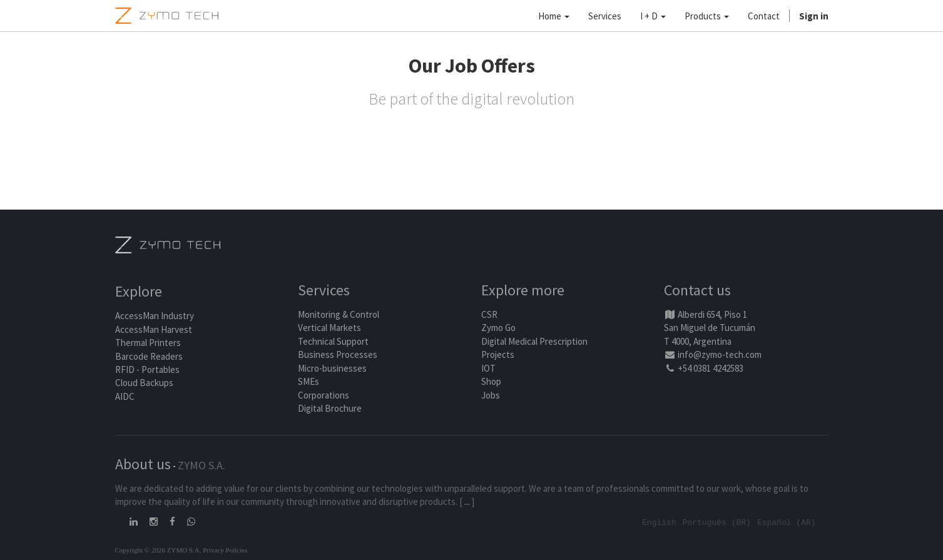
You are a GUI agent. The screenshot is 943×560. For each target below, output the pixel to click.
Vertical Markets (329, 328)
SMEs (308, 381)
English (659, 522)
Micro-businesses (332, 368)
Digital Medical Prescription (534, 341)
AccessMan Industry (155, 316)
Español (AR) (787, 522)
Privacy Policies (225, 549)
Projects (498, 355)
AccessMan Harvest (154, 329)
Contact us (697, 291)
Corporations (324, 395)
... (467, 501)
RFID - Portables (147, 369)
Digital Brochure (331, 408)
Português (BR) (717, 522)
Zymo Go (498, 328)
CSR (489, 314)
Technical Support (333, 341)
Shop (491, 381)
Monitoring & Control (339, 314)
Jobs (491, 395)
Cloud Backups (144, 383)
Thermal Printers (148, 343)
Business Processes (338, 355)
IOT (488, 368)
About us (143, 464)
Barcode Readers (149, 356)
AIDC (125, 396)
